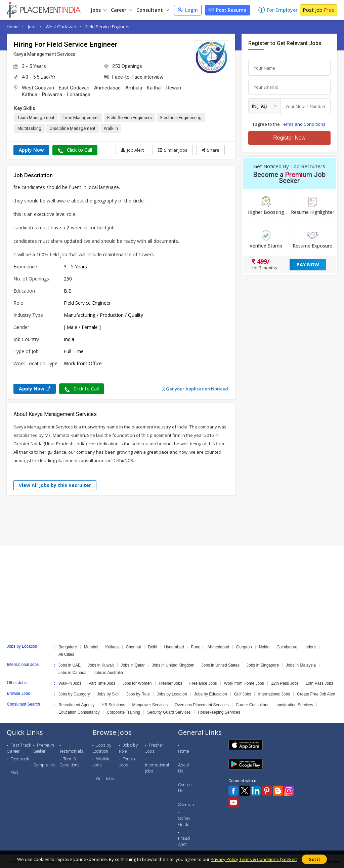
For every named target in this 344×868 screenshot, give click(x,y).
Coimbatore (287, 647)
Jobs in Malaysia (301, 665)
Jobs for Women (137, 683)
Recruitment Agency (76, 705)
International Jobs (274, 694)
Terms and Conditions (303, 124)
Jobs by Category (74, 694)
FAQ (14, 773)
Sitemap (186, 805)
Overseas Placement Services (202, 705)
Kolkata (112, 647)
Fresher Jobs (171, 683)
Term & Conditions (70, 762)
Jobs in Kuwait (101, 665)
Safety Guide (184, 821)
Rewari (174, 88)
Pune (196, 647)
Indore (310, 647)
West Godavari (61, 27)
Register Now (289, 138)
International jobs (157, 768)
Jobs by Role (138, 694)
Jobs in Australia (108, 673)
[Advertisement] (172, 521)
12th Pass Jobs (285, 683)
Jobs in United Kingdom (173, 665)
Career (121, 10)
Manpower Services (150, 705)
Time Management (81, 118)
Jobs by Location (172, 694)
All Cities (66, 654)
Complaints (44, 765)
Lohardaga (79, 95)
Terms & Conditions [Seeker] (268, 859)
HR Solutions (113, 705)
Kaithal (154, 88)
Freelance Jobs (203, 683)
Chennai (134, 647)
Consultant (153, 10)
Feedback (20, 759)
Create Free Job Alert (316, 694)
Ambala (134, 88)
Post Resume (227, 10)
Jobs (99, 10)
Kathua (30, 95)
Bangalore (68, 647)
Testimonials (71, 751)
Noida (264, 647)
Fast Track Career (19, 748)
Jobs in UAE (70, 665)
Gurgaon (244, 647)
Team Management (36, 118)
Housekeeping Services (219, 712)
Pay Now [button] (308, 265)
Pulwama (52, 95)
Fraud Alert (184, 841)
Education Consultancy (79, 712)
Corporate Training (123, 712)
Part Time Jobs (102, 683)
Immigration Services (294, 705)
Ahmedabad (107, 88)
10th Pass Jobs (319, 683)
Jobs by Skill (108, 694)
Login (188, 10)
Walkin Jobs (101, 762)
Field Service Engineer (108, 27)
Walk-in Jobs (70, 683)
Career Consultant (252, 705)
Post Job (319, 10)
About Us (184, 768)
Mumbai (91, 647)
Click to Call (75, 150)
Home (13, 27)
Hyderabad (174, 647)
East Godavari (74, 88)
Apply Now (31, 150)
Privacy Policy (224, 859)
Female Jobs (128, 762)
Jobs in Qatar (133, 665)
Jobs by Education (211, 694)
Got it (314, 859)
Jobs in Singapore (263, 665)
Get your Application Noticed (195, 389)
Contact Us (185, 788)
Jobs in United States (221, 665)
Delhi (152, 647)
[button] (210, 150)
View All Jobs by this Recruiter (55, 485)
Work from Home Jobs (244, 683)
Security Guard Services (169, 712)
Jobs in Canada (72, 673)
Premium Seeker (44, 748)
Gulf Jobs (243, 694)
